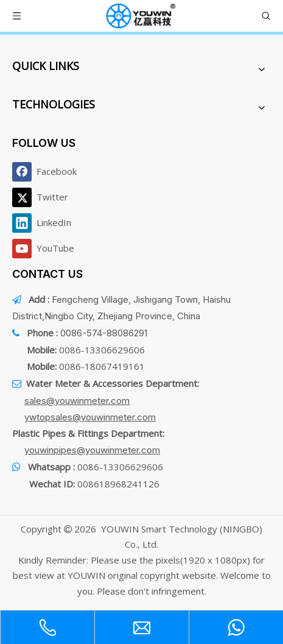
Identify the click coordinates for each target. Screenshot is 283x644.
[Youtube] (47, 249)
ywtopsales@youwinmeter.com (90, 417)
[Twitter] (47, 197)
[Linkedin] (47, 223)
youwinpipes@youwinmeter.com (92, 450)
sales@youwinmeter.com (77, 401)
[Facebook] (47, 172)
